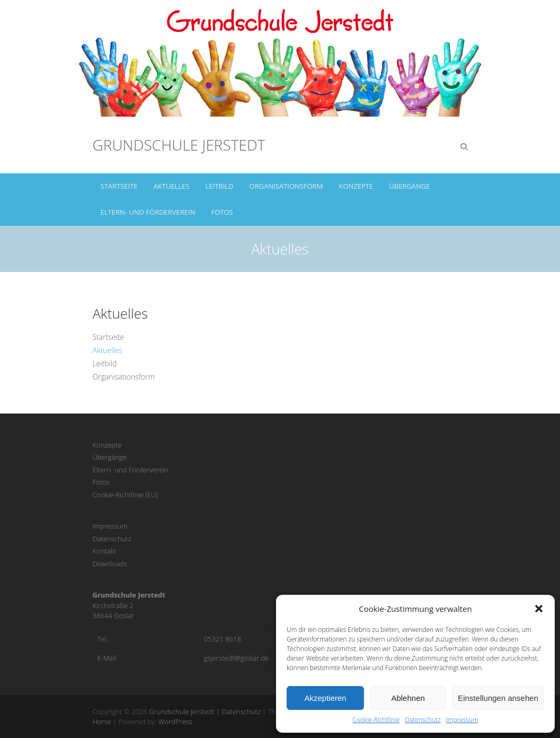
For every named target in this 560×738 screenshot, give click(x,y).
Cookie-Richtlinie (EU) (125, 495)
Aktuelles (172, 186)
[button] (539, 609)
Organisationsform (286, 186)
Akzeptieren (325, 698)
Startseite (119, 186)
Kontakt (105, 551)
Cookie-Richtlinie (376, 720)
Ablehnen (408, 698)
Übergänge (409, 186)
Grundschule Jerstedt (179, 145)
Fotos (222, 212)
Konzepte (356, 186)
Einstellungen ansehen (498, 698)
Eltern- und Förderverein (148, 212)
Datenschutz (423, 720)
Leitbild (220, 186)
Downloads (110, 564)
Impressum (462, 720)
